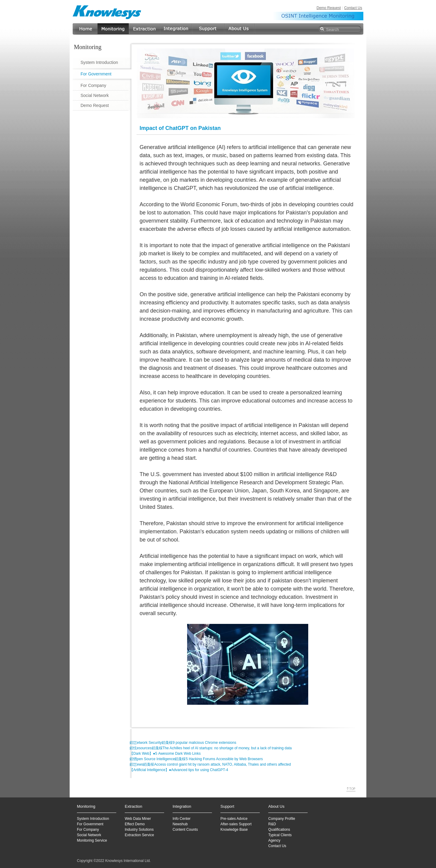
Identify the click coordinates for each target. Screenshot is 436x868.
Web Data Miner (138, 819)
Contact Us (353, 8)
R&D (272, 824)
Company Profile (282, 819)
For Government (96, 74)
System (83, 819)
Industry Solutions (139, 830)
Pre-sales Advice (234, 819)
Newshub (180, 824)
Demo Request (329, 8)
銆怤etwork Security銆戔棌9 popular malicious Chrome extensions (183, 743)
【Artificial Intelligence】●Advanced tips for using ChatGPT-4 (179, 770)
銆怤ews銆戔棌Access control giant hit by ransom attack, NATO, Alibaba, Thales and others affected (210, 764)
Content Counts (185, 830)
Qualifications (279, 830)
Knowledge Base (234, 830)
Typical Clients (280, 835)
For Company (93, 85)
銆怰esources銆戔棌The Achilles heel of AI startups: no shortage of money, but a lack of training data (211, 748)
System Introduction (99, 62)
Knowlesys (107, 12)
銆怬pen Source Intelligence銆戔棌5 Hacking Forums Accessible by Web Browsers (196, 759)
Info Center (182, 819)
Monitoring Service (92, 840)
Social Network (95, 95)
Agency (274, 840)
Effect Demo (135, 824)
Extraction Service (139, 835)
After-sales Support (236, 824)
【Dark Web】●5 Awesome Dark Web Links (165, 754)
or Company (89, 830)
